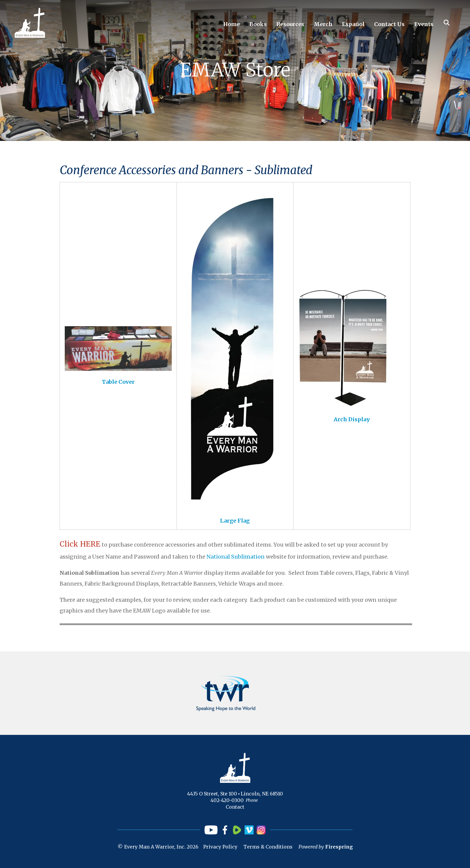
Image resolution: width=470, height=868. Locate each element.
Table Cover (118, 382)
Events (424, 24)
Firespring (339, 847)
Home (232, 24)
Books (258, 24)
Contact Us (389, 24)
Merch (323, 24)
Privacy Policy (220, 847)
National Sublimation (236, 557)
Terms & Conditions (268, 847)
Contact (235, 807)
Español (353, 24)
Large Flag (235, 521)
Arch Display (352, 419)
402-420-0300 (227, 800)
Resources (290, 24)
